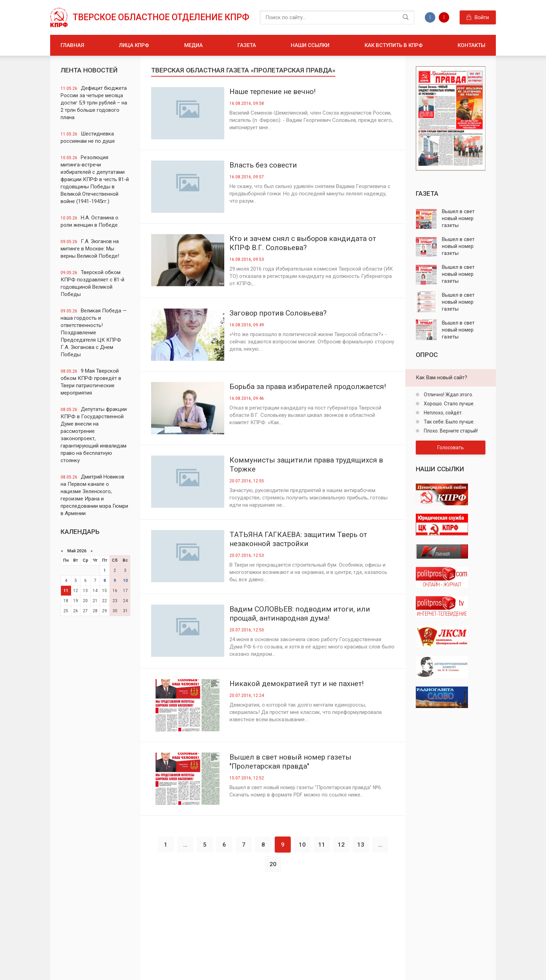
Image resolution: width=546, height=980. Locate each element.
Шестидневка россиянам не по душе (88, 137)
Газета (247, 45)
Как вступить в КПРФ (394, 45)
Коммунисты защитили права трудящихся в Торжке (306, 465)
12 (341, 845)
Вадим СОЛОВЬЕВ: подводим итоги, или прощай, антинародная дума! (300, 614)
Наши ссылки (310, 45)
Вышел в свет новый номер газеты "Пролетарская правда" (290, 762)
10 (125, 581)
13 (361, 845)
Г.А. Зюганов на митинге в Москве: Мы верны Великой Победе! (90, 249)
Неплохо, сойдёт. (443, 413)
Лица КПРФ (134, 45)
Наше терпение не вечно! (272, 92)
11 (66, 591)
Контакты (471, 45)
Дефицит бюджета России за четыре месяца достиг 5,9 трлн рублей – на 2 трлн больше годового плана (94, 103)
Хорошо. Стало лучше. (449, 404)
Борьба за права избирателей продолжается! (308, 387)
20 (273, 864)
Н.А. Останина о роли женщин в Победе (89, 221)
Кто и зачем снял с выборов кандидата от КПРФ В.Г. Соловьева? (303, 243)
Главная (72, 45)
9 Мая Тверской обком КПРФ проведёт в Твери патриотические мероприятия (91, 382)
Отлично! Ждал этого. (448, 395)
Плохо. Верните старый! (450, 431)
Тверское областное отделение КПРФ (161, 17)
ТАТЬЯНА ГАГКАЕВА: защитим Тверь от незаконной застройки (298, 539)
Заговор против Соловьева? (278, 313)
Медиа (193, 45)
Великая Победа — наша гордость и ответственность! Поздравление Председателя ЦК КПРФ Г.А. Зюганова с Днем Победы (94, 333)
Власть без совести (263, 165)
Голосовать (451, 448)
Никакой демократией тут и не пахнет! (297, 684)
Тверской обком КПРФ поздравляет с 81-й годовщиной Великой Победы (92, 283)
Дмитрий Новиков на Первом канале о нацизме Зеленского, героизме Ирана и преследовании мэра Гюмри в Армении (94, 495)
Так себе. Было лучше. (449, 422)
